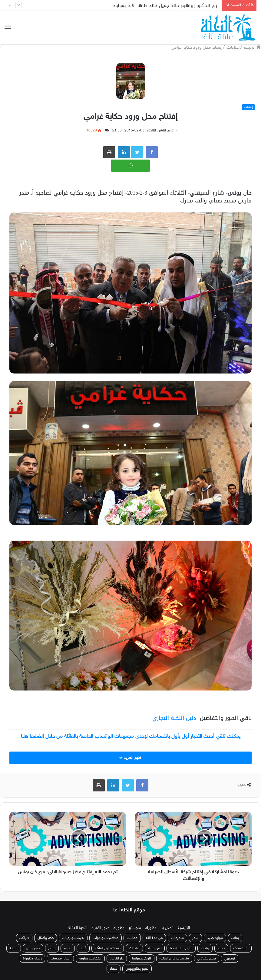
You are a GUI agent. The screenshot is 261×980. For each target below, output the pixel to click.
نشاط (14, 948)
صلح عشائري (207, 959)
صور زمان (33, 948)
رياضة (205, 948)
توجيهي (230, 959)
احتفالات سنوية (90, 959)
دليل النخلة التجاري (174, 718)
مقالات (132, 938)
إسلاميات (241, 948)
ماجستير (135, 928)
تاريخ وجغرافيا (142, 959)
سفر (195, 938)
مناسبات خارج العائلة (174, 959)
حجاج (52, 948)
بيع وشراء (155, 948)
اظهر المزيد (131, 758)
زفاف (235, 938)
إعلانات (233, 48)
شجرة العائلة (78, 928)
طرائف (24, 938)
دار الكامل (117, 959)
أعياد (83, 948)
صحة (221, 948)
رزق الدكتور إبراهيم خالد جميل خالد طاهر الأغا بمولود (166, 5)
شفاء (114, 969)
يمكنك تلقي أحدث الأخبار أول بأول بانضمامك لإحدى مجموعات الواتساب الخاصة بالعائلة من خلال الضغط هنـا (131, 736)
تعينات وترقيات (73, 938)
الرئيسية (184, 928)
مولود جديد (215, 938)
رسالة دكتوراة (32, 959)
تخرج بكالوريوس (137, 969)
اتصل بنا (167, 928)
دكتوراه (151, 928)
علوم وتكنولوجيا (181, 948)
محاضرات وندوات (106, 938)
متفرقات (177, 938)
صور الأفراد (101, 928)
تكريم (68, 948)
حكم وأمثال (46, 938)
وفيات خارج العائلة (108, 948)
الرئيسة (252, 48)
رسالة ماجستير (60, 959)
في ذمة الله (154, 938)
